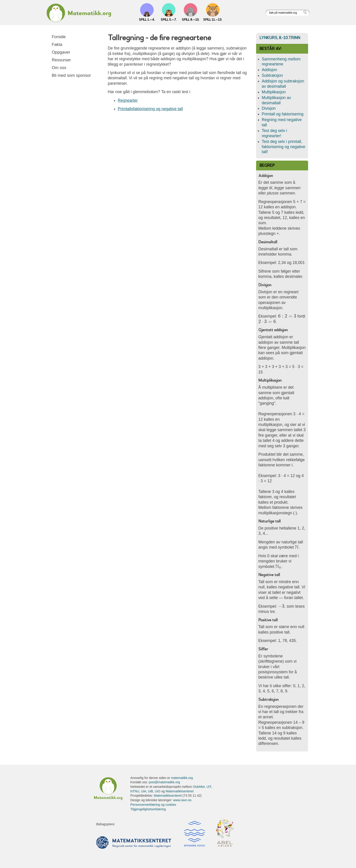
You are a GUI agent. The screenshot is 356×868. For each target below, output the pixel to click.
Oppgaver (61, 52)
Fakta (57, 44)
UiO (158, 791)
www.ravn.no (182, 800)
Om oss (59, 68)
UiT (209, 787)
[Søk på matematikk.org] (284, 13)
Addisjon (269, 70)
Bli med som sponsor (71, 75)
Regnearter (128, 100)
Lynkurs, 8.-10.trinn (280, 38)
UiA (144, 791)
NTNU (135, 791)
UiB (150, 791)
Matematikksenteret (180, 791)
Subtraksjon (272, 75)
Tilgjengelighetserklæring (148, 809)
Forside (59, 37)
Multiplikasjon (274, 92)
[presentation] (287, 316)
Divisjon (269, 108)
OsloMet (199, 787)
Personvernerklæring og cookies (153, 805)
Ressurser (61, 60)
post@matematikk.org (164, 782)
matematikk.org (182, 778)
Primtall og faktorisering (283, 114)
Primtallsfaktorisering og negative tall (150, 109)
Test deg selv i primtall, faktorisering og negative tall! (284, 147)
